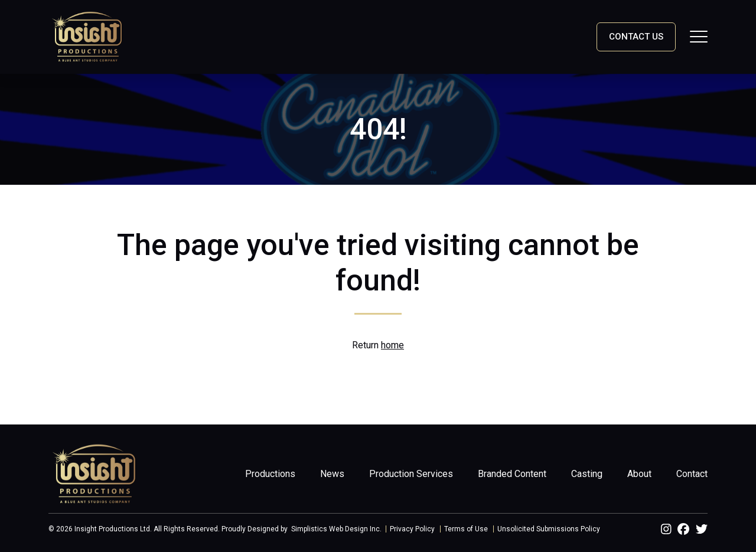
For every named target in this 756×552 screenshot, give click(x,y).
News (332, 474)
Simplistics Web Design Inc (335, 529)
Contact (692, 474)
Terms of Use (466, 529)
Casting (587, 474)
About (639, 474)
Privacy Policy (412, 529)
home (392, 345)
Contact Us (636, 37)
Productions (270, 474)
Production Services (411, 474)
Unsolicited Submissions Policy (549, 529)
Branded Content (512, 474)
